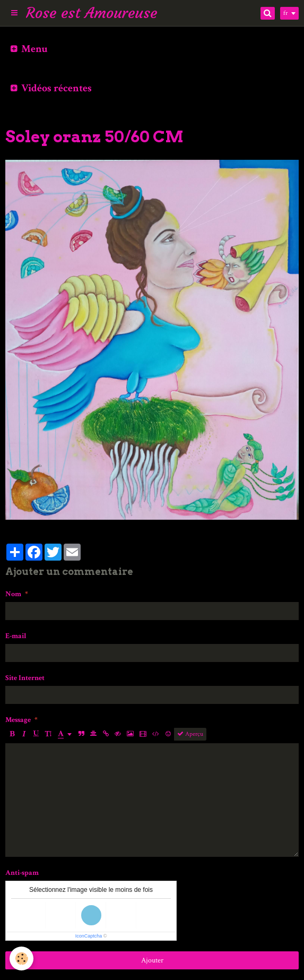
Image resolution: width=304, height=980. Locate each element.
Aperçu (190, 734)
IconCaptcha (89, 936)
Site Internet (25, 678)
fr (285, 13)
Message (18, 720)
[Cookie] (21, 958)
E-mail (16, 636)
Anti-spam (22, 873)
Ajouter (152, 960)
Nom (13, 594)
